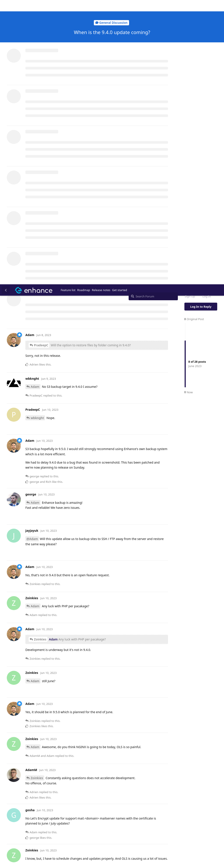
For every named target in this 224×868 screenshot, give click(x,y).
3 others (79, 718)
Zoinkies (40, 355)
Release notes (101, 6)
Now (188, 108)
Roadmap (84, 6)
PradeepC (41, 61)
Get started (119, 6)
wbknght (37, 134)
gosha (38, 688)
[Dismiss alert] (103, 859)
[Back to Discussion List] (6, 6)
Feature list (68, 6)
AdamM (36, 605)
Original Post (194, 35)
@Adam (32, 255)
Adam (35, 102)
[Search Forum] (153, 12)
